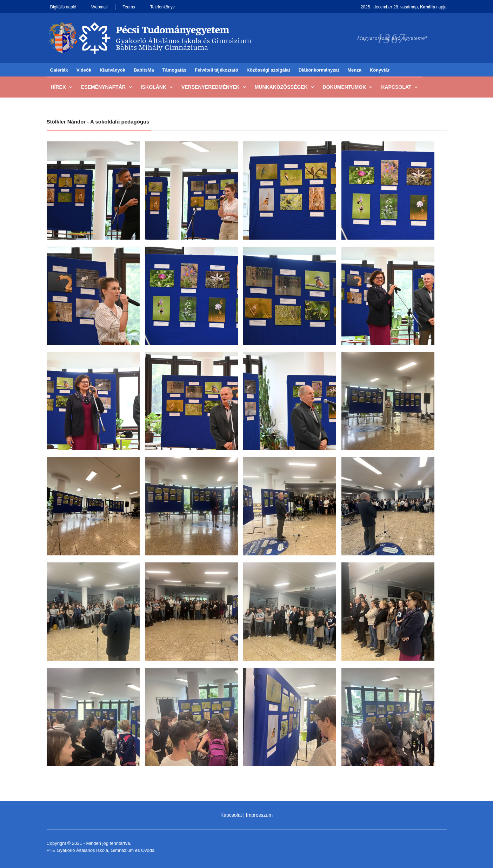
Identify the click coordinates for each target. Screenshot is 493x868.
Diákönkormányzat (319, 70)
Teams (129, 7)
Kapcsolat (396, 87)
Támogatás (175, 70)
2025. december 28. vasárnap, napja (404, 7)
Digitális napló (63, 7)
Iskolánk (154, 87)
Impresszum (259, 815)
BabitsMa (144, 70)
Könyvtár (380, 70)
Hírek (59, 87)
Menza (354, 70)
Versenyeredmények (211, 87)
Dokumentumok (345, 87)
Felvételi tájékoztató (216, 70)
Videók (84, 70)
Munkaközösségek (281, 87)
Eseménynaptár (103, 87)
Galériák (59, 70)
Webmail (99, 7)
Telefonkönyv (162, 7)
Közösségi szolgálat (268, 70)
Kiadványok (112, 70)
